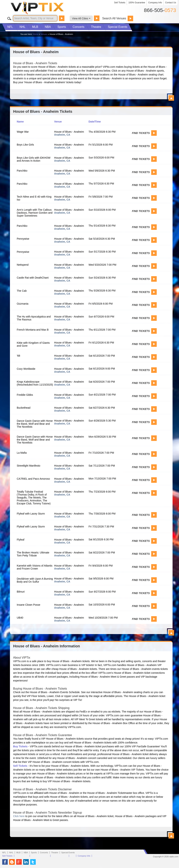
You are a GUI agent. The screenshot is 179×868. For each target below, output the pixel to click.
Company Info (155, 3)
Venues (44, 34)
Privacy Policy (22, 856)
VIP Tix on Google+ (19, 862)
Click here (19, 816)
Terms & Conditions (40, 856)
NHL (22, 27)
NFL (10, 27)
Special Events (117, 27)
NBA (48, 27)
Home (36, 34)
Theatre (96, 27)
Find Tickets (141, 133)
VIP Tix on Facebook (5, 862)
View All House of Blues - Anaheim (171, 98)
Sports (62, 27)
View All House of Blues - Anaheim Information (171, 836)
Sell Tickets (120, 3)
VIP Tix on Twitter (33, 862)
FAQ (73, 856)
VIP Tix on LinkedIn (26, 862)
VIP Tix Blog (12, 862)
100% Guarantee (137, 3)
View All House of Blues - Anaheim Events (171, 633)
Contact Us (171, 3)
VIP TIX (43, 8)
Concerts (78, 27)
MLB (35, 27)
